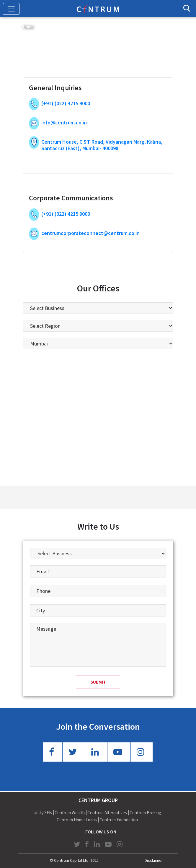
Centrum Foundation (119, 820)
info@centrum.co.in (64, 123)
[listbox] (98, 308)
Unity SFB (43, 813)
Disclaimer (154, 860)
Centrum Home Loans (77, 820)
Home (28, 27)
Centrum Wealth (70, 813)
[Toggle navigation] (11, 9)
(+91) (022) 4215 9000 (66, 103)
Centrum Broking (145, 813)
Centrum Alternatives (107, 813)
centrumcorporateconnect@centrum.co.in (90, 233)
